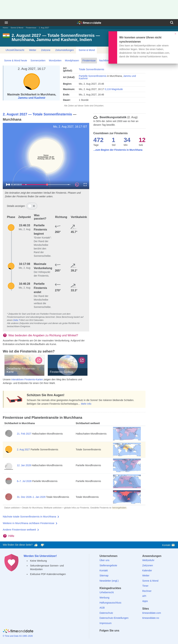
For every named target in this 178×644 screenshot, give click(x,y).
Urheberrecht (107, 592)
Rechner (147, 591)
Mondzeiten (55, 60)
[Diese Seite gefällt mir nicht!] (42, 545)
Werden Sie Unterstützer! (40, 556)
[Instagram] (120, 637)
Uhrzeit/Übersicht (15, 50)
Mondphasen (72, 60)
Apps (145, 601)
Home (5, 28)
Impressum (106, 623)
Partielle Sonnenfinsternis (93, 76)
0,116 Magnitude (114, 89)
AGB (102, 608)
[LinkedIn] (114, 637)
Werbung (105, 598)
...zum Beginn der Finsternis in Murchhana (118, 150)
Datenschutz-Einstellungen (114, 618)
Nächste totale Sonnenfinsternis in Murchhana (29, 517)
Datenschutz (106, 613)
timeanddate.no (151, 618)
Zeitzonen (147, 565)
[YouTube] (126, 637)
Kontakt (169, 545)
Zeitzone (46, 50)
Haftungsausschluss (110, 603)
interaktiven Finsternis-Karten (27, 379)
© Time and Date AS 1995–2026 (18, 636)
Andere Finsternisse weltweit (19, 530)
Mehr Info (86, 404)
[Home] (18, 632)
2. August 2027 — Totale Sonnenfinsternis (37, 114)
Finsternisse (31, 28)
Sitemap (104, 576)
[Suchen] (172, 23)
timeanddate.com (151, 613)
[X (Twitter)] (108, 637)
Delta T (17, 320)
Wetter (33, 50)
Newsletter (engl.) (109, 581)
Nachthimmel (106, 60)
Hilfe (11, 536)
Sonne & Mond (17, 28)
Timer (145, 586)
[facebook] (102, 637)
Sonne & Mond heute (16, 60)
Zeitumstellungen (65, 50)
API (144, 596)
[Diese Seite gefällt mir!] (36, 545)
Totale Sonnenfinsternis (91, 69)
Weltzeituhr (148, 560)
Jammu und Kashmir (32, 98)
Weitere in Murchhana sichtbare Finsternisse (29, 523)
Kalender (147, 570)
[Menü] (6, 23)
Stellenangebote (108, 565)
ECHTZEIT (15, 185)
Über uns (105, 560)
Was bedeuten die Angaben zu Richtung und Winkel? (43, 335)
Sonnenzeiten (38, 60)
